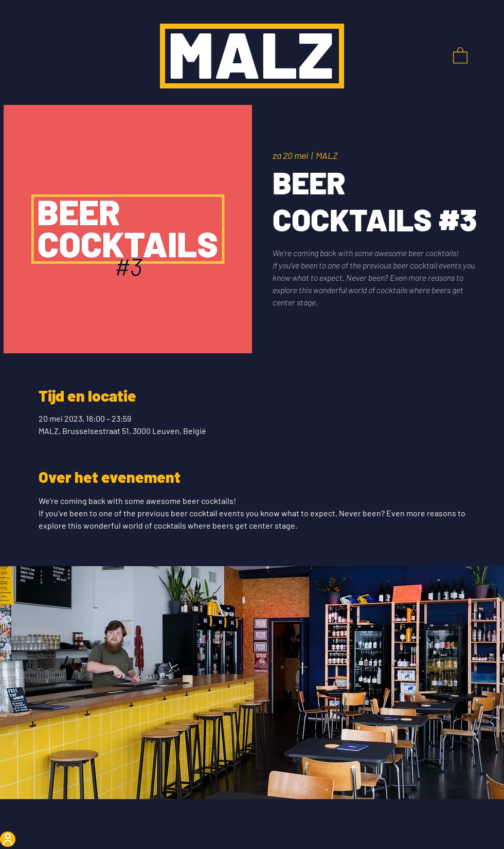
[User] (8, 839)
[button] (460, 55)
